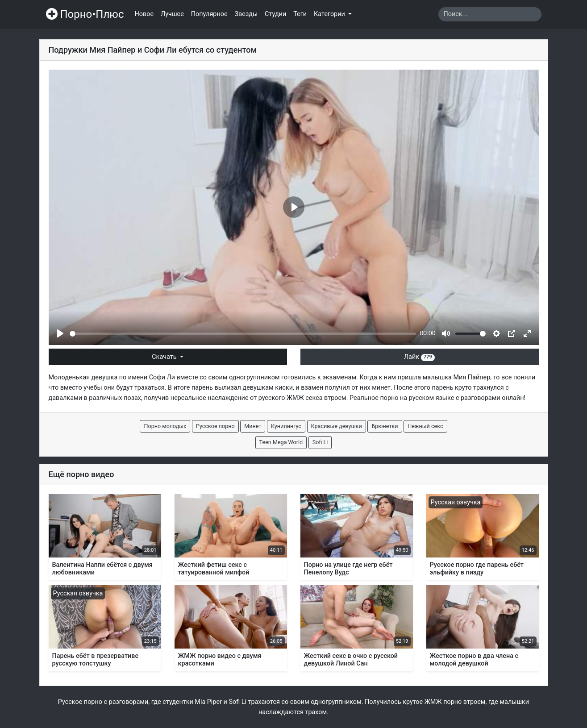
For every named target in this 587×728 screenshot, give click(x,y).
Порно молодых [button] (165, 426)
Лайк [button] (419, 357)
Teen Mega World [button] (281, 442)
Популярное (209, 14)
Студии (275, 14)
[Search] (490, 14)
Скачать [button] (165, 357)
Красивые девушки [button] (337, 426)
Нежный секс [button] (425, 426)
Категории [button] (330, 14)
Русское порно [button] (215, 426)
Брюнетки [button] (385, 426)
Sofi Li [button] (320, 442)
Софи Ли (162, 377)
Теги (300, 14)
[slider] (243, 334)
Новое (144, 14)
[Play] (60, 333)
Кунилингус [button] (286, 426)
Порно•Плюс (85, 14)
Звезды (246, 14)
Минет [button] (253, 426)
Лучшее (172, 14)
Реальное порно (374, 398)
